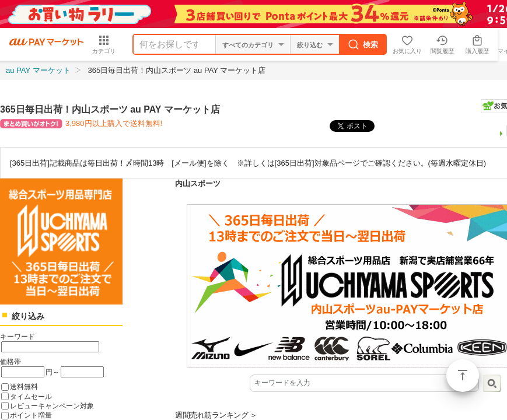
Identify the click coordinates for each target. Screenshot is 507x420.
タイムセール (31, 396)
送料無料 (24, 386)
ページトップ (463, 376)
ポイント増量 (31, 415)
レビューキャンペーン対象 (52, 406)
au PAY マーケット (38, 70)
